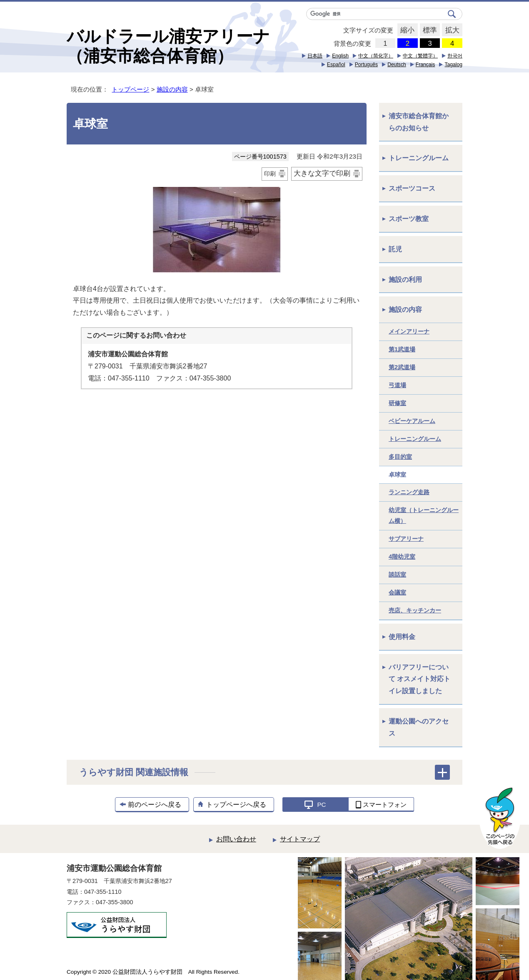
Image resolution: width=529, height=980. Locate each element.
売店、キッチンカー (415, 610)
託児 (395, 249)
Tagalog (453, 65)
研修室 (397, 403)
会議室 (397, 592)
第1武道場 (402, 349)
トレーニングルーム (419, 158)
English (340, 56)
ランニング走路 (409, 492)
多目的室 (400, 457)
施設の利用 (405, 280)
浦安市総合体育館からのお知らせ (419, 122)
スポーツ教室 (409, 219)
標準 (428, 30)
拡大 (450, 30)
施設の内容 (172, 89)
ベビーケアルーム (412, 421)
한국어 (455, 56)
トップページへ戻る (236, 805)
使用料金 (402, 637)
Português (366, 65)
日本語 (315, 56)
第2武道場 (402, 367)
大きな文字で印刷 (322, 173)
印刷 (270, 174)
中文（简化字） (376, 56)
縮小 (406, 30)
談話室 (397, 575)
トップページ (130, 89)
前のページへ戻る (155, 805)
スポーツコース (412, 188)
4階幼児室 (402, 557)
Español (336, 65)
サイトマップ (300, 839)
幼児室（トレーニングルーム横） (424, 515)
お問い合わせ (236, 839)
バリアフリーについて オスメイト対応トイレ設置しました (419, 679)
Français (425, 65)
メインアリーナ (409, 331)
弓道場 (397, 385)
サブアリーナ (406, 539)
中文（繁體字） (420, 56)
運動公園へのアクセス (419, 727)
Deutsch (397, 65)
